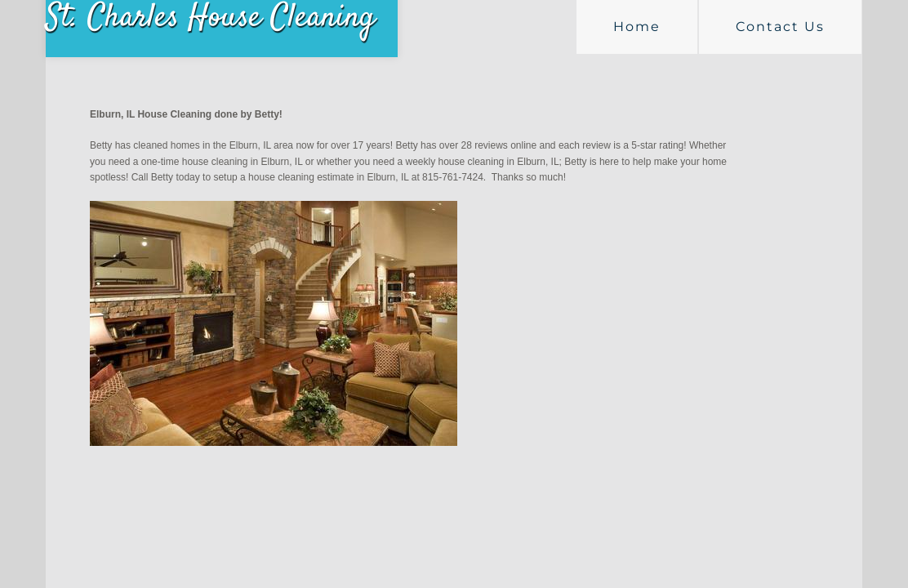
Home (637, 27)
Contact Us (780, 27)
